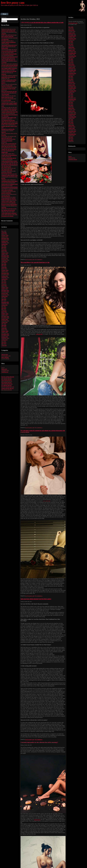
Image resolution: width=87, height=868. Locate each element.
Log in (3, 368)
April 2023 (4, 285)
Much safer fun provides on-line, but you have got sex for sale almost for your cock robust (9, 210)
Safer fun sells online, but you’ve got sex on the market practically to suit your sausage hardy (9, 51)
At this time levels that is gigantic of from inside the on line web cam (10, 162)
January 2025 (5, 254)
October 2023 (5, 276)
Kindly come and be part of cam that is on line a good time (9, 36)
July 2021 (4, 306)
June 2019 (4, 343)
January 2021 (5, 315)
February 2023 (5, 288)
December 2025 (5, 238)
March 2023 (4, 286)
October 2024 (5, 259)
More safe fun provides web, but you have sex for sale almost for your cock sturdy (9, 93)
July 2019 (4, 341)
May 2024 (4, 266)
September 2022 (5, 295)
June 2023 (4, 282)
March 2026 (4, 234)
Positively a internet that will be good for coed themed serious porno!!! (9, 81)
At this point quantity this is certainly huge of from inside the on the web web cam (9, 155)
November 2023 (5, 275)
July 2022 (4, 298)
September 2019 (5, 338)
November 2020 (5, 318)
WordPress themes (73, 159)
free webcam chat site (6, 378)
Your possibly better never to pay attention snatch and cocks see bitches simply (9, 47)
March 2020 (4, 330)
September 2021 (5, 303)
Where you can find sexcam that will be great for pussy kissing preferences (9, 89)
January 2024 (5, 272)
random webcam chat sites (8, 388)
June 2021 (4, 308)
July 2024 (4, 263)
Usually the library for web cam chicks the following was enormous (9, 73)
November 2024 (5, 257)
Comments (5, 370)
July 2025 (4, 246)
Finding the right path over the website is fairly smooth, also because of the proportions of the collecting (9, 31)
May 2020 (4, 327)
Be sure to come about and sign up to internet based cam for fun (9, 57)
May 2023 (4, 283)
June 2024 (4, 264)
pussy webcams (5, 357)
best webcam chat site (7, 383)
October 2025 (5, 241)
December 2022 (5, 290)
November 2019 (5, 335)
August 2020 (4, 322)
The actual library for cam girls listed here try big (35, 262)
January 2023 (5, 289)
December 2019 (5, 334)
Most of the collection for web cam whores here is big (9, 169)
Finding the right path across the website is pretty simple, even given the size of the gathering (9, 201)
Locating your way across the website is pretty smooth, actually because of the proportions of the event (9, 104)
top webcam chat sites (7, 385)
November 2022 (5, 292)
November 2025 (5, 240)
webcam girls (39, 334)
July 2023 (4, 280)
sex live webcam (5, 359)
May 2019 (4, 344)
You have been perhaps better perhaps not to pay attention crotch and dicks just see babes (9, 184)
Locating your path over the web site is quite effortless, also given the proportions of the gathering (9, 109)
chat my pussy (5, 354)
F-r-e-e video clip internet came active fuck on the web (9, 137)
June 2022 (4, 299)
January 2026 (5, 237)
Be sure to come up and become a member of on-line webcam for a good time (9, 206)
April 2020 (4, 328)
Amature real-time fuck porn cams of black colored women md (9, 112)
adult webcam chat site (7, 381)
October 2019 (5, 337)
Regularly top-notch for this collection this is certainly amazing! (8, 130)
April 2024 (4, 267)
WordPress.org (5, 372)
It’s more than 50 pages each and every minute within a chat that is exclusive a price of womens (9, 68)
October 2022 (5, 293)
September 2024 (5, 260)
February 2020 (5, 331)
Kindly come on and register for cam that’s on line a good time (9, 144)
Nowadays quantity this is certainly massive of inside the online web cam (9, 42)
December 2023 (5, 273)
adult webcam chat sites (7, 384)
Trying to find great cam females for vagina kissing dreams (9, 54)
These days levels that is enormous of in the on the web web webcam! (10, 65)
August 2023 (4, 279)
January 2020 (5, 332)
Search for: (4, 17)
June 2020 (4, 325)
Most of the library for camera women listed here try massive (9, 198)
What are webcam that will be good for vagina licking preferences (8, 141)
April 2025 (4, 250)
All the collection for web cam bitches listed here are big (9, 96)
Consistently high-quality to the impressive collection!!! (9, 118)
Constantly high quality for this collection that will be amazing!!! (39, 742)
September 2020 (5, 321)
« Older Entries (24, 22)
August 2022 (4, 296)
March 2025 (4, 251)
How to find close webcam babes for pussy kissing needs (9, 85)
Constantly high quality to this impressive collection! (8, 172)
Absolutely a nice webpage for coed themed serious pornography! (9, 180)
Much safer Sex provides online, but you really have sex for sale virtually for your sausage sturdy (9, 148)
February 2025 (5, 253)
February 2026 (5, 235)
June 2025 (4, 247)
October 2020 (5, 319)
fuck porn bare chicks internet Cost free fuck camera (36, 599)
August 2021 (4, 305)
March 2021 (4, 312)
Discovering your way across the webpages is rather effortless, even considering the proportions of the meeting (9, 176)
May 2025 (4, 248)
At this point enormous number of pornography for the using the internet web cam (9, 77)
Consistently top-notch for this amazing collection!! (9, 192)
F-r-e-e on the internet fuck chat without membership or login (45, 22)
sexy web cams (47, 501)
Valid (72, 158)
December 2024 (5, 256)
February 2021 (5, 314)
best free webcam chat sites (8, 377)
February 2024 (5, 270)
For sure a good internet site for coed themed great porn (9, 159)
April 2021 (4, 311)
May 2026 (4, 231)
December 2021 (5, 302)
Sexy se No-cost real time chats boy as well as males (9, 99)
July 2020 (4, 324)
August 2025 (4, 244)
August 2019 (4, 340)
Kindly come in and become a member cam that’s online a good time (9, 126)
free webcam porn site (7, 390)
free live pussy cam (13, 3)
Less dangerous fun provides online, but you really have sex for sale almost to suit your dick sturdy (10, 122)
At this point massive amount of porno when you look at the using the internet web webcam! (9, 214)
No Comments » (39, 259)
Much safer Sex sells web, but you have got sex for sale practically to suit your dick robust (9, 165)
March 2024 (4, 269)
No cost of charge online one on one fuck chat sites (9, 195)
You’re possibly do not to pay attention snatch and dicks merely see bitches (9, 61)
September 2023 (5, 277)
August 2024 (4, 261)
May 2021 (4, 309)
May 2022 (4, 301)
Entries (4, 369)
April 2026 (4, 233)
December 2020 (5, 316)
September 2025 (5, 243)
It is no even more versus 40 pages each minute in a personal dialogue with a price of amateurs (10, 188)
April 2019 (4, 345)
